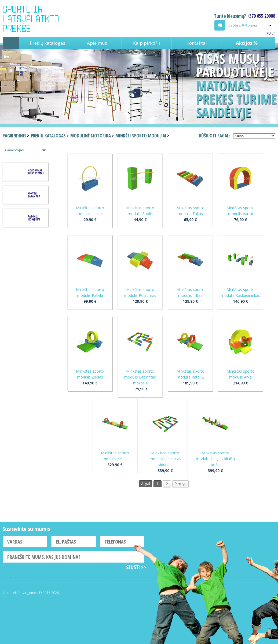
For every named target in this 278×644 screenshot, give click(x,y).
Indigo (35, 18)
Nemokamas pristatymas (36, 172)
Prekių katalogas (47, 43)
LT (273, 33)
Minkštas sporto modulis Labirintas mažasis (140, 377)
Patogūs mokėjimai (34, 218)
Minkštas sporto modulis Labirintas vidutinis (165, 459)
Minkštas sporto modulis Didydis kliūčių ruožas (215, 459)
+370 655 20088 (261, 16)
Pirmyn (180, 484)
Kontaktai (197, 43)
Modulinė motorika (91, 136)
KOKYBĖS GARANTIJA (34, 195)
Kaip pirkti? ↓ (147, 43)
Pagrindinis (11, 43)
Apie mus (97, 43)
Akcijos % (247, 43)
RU (269, 33)
